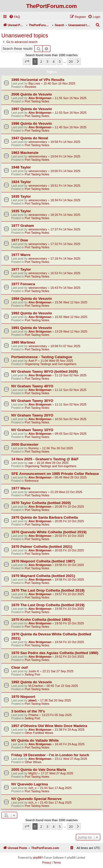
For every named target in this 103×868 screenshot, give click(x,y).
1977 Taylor (21, 269)
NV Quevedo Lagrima (30, 784)
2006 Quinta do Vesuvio (32, 94)
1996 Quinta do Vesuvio (32, 123)
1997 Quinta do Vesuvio (32, 109)
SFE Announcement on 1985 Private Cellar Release (55, 474)
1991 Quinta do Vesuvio (32, 328)
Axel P (33, 361)
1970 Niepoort (23, 697)
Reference (32, 481)
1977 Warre (21, 255)
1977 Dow (20, 240)
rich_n (32, 788)
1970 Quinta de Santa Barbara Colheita (45, 517)
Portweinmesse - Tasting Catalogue (42, 357)
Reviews (30, 87)
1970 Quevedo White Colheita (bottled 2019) (49, 532)
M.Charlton (36, 686)
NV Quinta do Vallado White (35, 740)
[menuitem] (15, 17)
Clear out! (20, 667)
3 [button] (47, 61)
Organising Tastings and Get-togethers (51, 364)
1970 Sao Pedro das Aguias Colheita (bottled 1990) (55, 653)
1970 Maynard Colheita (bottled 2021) (43, 576)
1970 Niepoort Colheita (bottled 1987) (43, 561)
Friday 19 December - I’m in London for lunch (50, 755)
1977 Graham (23, 226)
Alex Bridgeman (40, 98)
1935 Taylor (21, 196)
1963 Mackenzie (25, 153)
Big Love (34, 83)
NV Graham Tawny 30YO (32, 401)
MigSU (33, 773)
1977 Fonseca (23, 284)
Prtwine (33, 715)
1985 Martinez (23, 342)
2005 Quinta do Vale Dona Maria (39, 770)
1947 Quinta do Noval (30, 138)
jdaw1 (33, 700)
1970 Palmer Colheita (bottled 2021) (42, 547)
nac (31, 463)
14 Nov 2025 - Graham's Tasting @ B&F (45, 459)
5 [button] (60, 61)
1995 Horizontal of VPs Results (38, 80)
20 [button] (71, 61)
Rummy (34, 448)
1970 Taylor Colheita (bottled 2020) (41, 503)
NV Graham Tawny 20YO (32, 415)
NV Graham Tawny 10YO (32, 430)
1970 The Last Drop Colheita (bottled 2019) (48, 590)
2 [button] (41, 61)
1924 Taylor (21, 182)
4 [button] (53, 61)
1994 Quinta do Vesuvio (32, 299)
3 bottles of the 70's (28, 711)
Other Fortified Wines (39, 733)
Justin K (34, 671)
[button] (27, 61)
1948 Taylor (21, 167)
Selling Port (32, 674)
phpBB (37, 858)
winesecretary (38, 142)
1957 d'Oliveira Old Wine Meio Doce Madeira (49, 726)
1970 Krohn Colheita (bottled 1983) (41, 620)
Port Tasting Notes (37, 101)
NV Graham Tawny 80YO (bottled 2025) (44, 372)
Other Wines (33, 762)
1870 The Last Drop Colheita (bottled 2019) (48, 605)
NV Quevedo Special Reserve (36, 799)
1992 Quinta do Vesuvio (32, 313)
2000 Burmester (25, 444)
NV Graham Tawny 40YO (32, 386)
